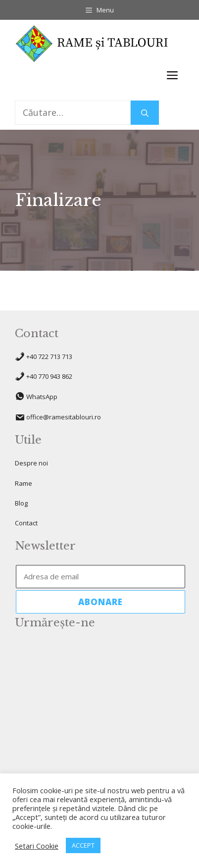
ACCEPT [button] (83, 845)
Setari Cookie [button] (37, 846)
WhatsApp (42, 397)
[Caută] (145, 113)
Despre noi (31, 463)
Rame (24, 483)
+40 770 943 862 (49, 376)
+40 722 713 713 (49, 357)
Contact (26, 523)
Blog (21, 503)
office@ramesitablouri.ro (64, 417)
